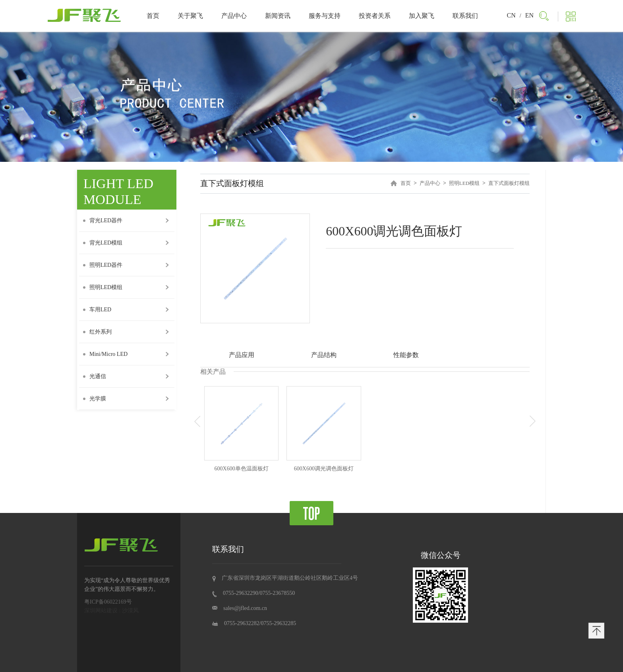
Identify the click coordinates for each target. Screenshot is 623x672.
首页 (153, 16)
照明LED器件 (103, 265)
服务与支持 (325, 16)
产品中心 (234, 16)
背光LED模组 (103, 243)
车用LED (97, 310)
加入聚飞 (422, 16)
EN (529, 15)
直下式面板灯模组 (509, 183)
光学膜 (95, 399)
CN (511, 15)
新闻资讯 (278, 16)
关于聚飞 (190, 16)
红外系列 (97, 332)
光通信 (95, 376)
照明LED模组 (103, 287)
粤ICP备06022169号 (108, 602)
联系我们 (465, 16)
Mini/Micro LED (105, 354)
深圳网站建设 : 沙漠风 (111, 611)
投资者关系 (375, 16)
